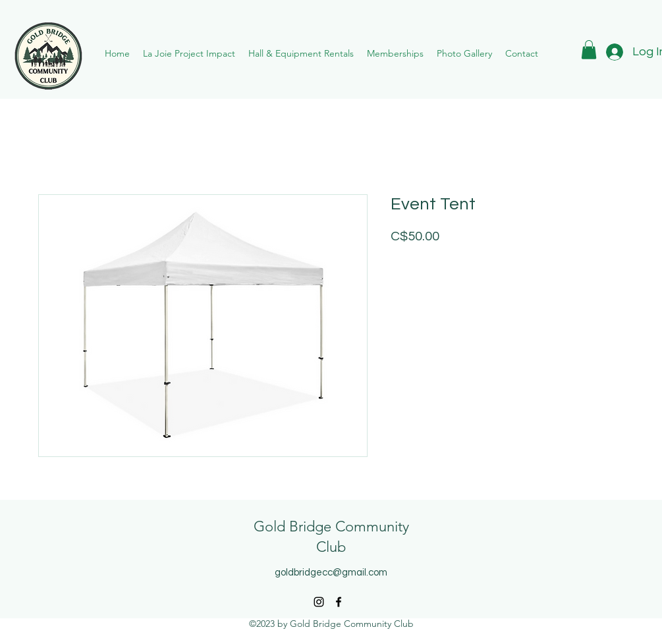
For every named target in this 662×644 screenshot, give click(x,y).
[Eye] (48, 56)
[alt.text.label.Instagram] (319, 602)
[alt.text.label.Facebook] (339, 602)
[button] (395, 53)
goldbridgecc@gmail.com (331, 573)
